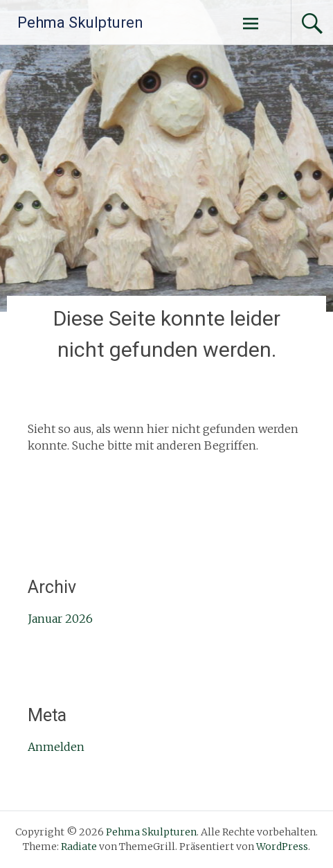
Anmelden (56, 747)
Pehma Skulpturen (80, 23)
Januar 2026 (60, 619)
